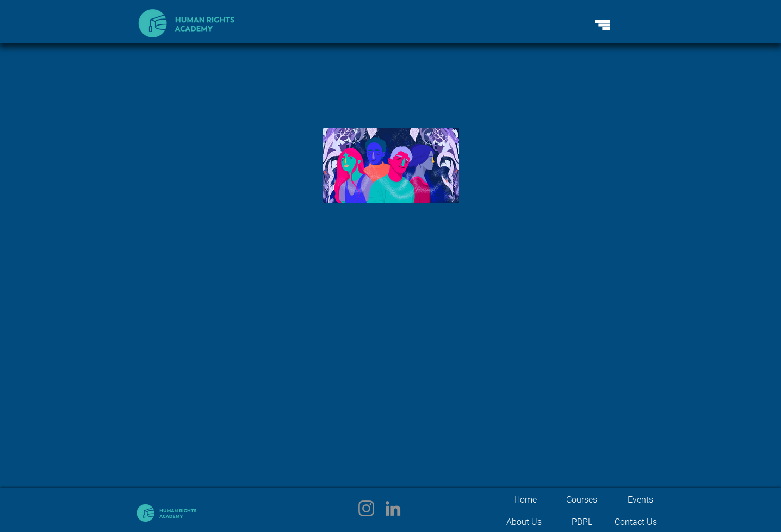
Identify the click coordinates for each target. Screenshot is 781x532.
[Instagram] (366, 508)
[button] (603, 25)
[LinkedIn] (393, 508)
